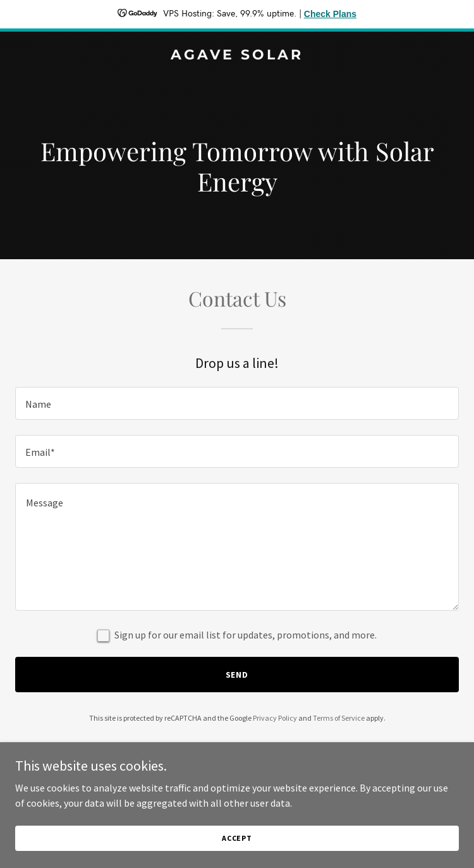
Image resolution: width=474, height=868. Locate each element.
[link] (237, 56)
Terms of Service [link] (339, 718)
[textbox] (237, 403)
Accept (237, 838)
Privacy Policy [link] (275, 718)
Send (237, 675)
